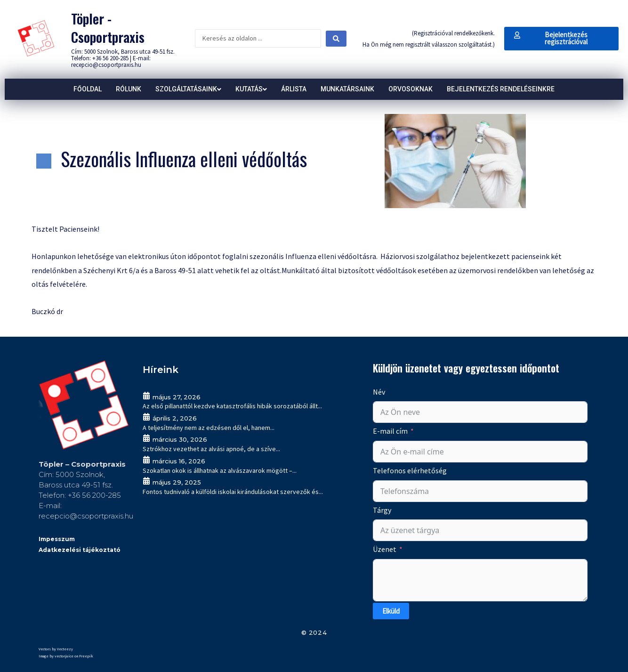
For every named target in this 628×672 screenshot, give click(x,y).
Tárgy (382, 510)
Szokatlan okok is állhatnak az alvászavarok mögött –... (220, 470)
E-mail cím (390, 431)
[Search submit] (336, 39)
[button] (561, 39)
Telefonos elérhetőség (410, 470)
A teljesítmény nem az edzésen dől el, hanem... (209, 428)
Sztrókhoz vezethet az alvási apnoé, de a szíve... (211, 449)
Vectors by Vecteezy (56, 649)
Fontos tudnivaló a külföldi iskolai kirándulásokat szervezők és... (233, 492)
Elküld (391, 611)
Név (379, 392)
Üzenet (385, 549)
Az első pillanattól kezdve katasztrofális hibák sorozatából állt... (232, 406)
